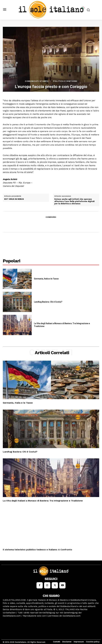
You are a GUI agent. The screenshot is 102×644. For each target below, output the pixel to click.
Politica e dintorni (65, 81)
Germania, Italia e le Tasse (46, 279)
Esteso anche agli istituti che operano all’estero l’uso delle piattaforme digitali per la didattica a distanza (74, 201)
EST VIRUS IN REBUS (14, 199)
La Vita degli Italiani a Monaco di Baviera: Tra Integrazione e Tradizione (43, 501)
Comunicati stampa (37, 81)
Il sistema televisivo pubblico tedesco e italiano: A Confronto (37, 550)
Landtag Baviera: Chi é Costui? (48, 302)
